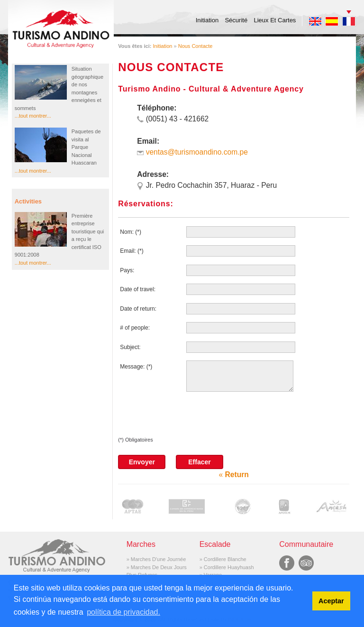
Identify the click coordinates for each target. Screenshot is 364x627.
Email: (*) (132, 251)
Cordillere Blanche (225, 559)
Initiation (207, 20)
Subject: (130, 347)
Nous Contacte (196, 46)
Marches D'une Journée (158, 559)
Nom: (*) (131, 232)
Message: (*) (136, 367)
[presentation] (190, 417)
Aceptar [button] (331, 601)
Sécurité (236, 20)
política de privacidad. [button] (123, 612)
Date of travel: (138, 289)
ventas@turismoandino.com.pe (197, 152)
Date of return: (138, 309)
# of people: (135, 328)
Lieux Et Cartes (275, 20)
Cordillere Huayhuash (229, 567)
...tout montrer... (33, 116)
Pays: (127, 270)
